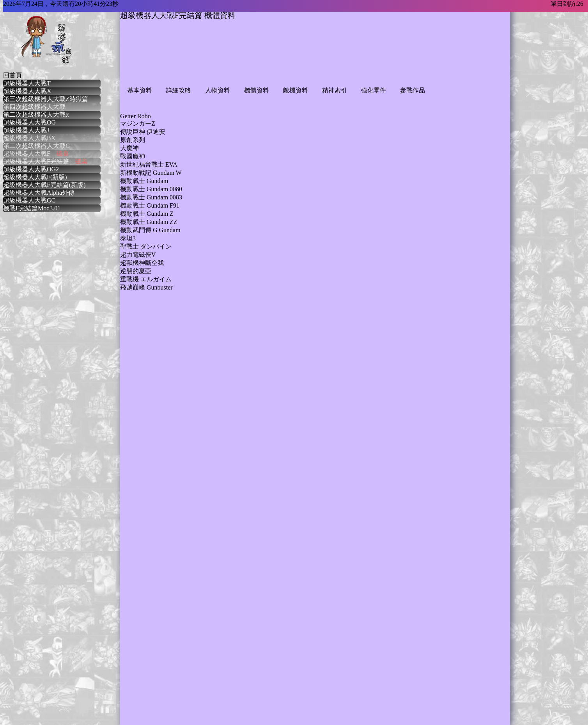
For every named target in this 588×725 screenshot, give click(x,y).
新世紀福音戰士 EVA (149, 164)
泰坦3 (128, 238)
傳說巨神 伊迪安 (143, 132)
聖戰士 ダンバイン (146, 246)
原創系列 (133, 140)
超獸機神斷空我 (142, 263)
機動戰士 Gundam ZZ (149, 222)
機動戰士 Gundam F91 (150, 205)
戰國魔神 (133, 156)
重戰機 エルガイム (146, 279)
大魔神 (129, 148)
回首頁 (12, 75)
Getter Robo (135, 116)
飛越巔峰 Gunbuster (146, 287)
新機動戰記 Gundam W (151, 173)
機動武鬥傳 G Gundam (150, 230)
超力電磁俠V (138, 255)
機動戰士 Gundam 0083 (151, 197)
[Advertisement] (262, 59)
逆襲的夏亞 (136, 271)
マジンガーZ (138, 123)
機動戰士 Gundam (144, 181)
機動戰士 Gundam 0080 (151, 189)
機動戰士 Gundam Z (147, 214)
